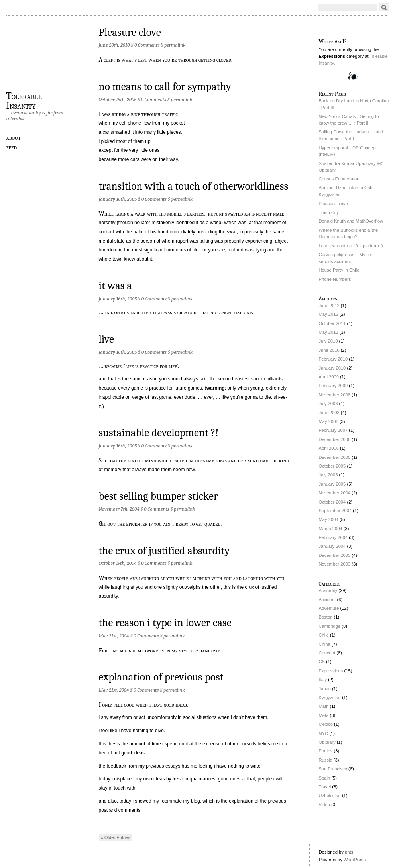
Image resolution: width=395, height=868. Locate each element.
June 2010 (329, 350)
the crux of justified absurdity (164, 551)
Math (324, 706)
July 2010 (328, 341)
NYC (324, 733)
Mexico (326, 724)
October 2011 (332, 323)
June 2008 (329, 413)
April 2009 (329, 377)
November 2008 (335, 395)
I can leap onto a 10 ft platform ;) (351, 246)
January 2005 (332, 484)
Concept (327, 653)
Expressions (331, 671)
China (325, 644)
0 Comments (147, 45)
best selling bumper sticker (158, 496)
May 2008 (329, 421)
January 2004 (332, 546)
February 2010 (333, 359)
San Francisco (333, 769)
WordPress (355, 860)
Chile (324, 635)
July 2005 (328, 475)
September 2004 (335, 511)
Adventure (329, 608)
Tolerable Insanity (24, 100)
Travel (325, 787)
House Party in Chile (339, 270)
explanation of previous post (161, 677)
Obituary (327, 742)
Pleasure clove (130, 32)
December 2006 (335, 439)
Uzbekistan (330, 796)
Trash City (329, 212)
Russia (326, 760)
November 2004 (335, 493)
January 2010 (332, 368)
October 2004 (332, 502)
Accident (327, 600)
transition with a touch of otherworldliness (194, 186)
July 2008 (328, 404)
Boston (326, 617)
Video (324, 805)
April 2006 (329, 448)
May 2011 (329, 332)
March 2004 (331, 529)
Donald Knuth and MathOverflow (351, 221)
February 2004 (333, 537)
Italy (323, 680)
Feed (12, 148)
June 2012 (329, 306)
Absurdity (328, 590)
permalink (175, 45)
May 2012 (329, 314)
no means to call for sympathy (165, 87)
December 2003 (335, 555)
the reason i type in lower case (165, 623)
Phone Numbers (335, 279)
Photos (326, 751)
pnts (349, 852)
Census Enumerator (339, 179)
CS (322, 662)
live (107, 339)
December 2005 (335, 457)
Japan (325, 689)
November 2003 (335, 564)
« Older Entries (116, 837)
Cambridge (330, 626)
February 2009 (333, 386)
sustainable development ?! (159, 433)
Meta (324, 715)
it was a (116, 286)
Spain (325, 778)
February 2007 (333, 430)
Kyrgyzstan (330, 698)
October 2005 (332, 466)
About (14, 138)
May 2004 (329, 519)
